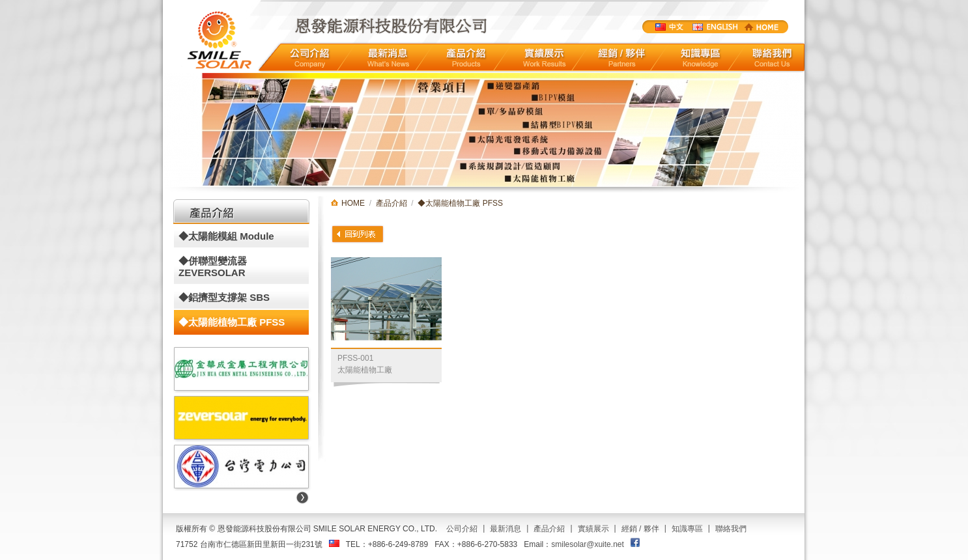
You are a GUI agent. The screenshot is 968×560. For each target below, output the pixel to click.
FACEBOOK (635, 542)
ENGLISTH (714, 26)
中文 (669, 26)
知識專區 (701, 58)
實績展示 (545, 58)
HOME (762, 26)
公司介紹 (310, 58)
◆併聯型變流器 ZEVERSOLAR (213, 267)
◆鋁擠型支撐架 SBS (224, 297)
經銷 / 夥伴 (640, 529)
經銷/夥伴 (622, 58)
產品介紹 (466, 58)
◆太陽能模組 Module (226, 236)
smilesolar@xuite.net (588, 544)
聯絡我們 (772, 58)
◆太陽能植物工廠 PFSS (232, 322)
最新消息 (388, 58)
